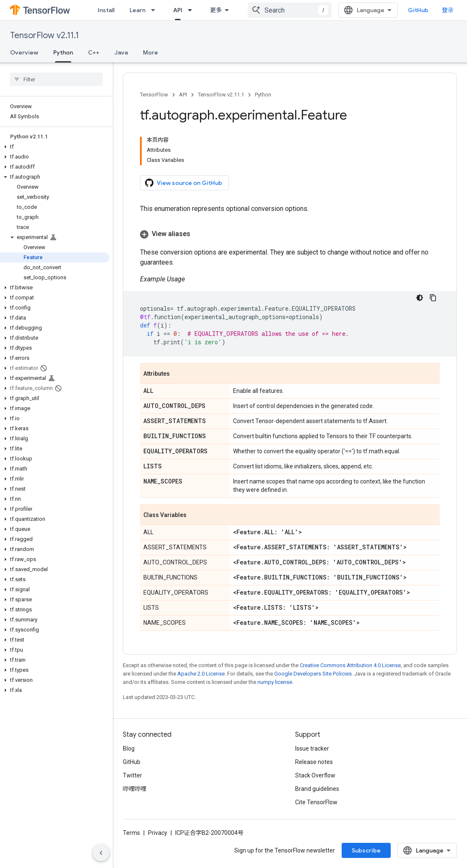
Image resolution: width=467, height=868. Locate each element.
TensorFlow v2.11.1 (44, 35)
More (150, 52)
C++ (94, 52)
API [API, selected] (178, 10)
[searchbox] (56, 79)
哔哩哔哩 (135, 789)
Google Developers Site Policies (313, 674)
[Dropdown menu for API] (192, 10)
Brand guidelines (317, 789)
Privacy (158, 833)
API (183, 95)
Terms (131, 833)
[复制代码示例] (433, 298)
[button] (55, 147)
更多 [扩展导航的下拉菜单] (216, 10)
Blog (129, 748)
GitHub (418, 10)
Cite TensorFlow (316, 802)
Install (106, 10)
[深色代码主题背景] (420, 298)
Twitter (132, 775)
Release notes (314, 762)
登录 (448, 10)
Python (263, 95)
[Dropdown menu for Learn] (156, 10)
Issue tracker (312, 748)
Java (121, 52)
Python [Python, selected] (63, 52)
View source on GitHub (184, 183)
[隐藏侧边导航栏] (101, 853)
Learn (138, 10)
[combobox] (290, 10)
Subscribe (366, 850)
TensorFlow (154, 95)
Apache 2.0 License (201, 674)
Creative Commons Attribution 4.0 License (350, 665)
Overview (24, 52)
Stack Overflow (315, 775)
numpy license (275, 682)
